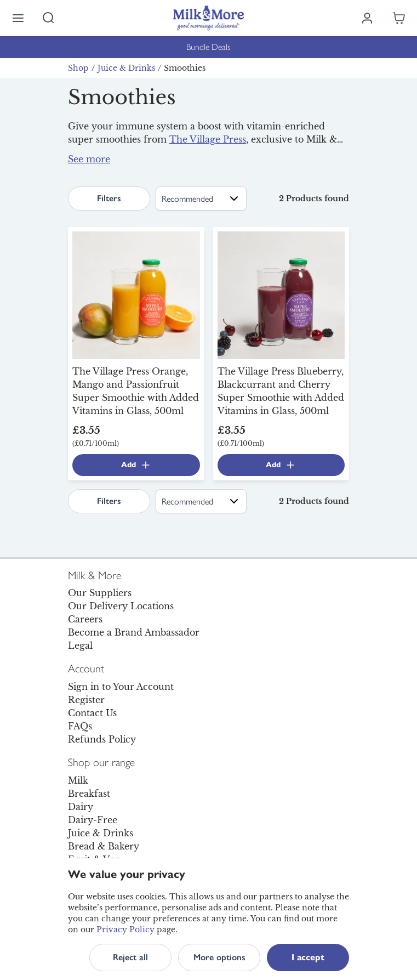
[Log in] (367, 18)
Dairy (81, 807)
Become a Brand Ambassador (134, 632)
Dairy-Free (93, 820)
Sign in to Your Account (121, 687)
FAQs (80, 726)
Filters (109, 198)
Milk (78, 780)
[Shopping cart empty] (399, 18)
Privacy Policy (125, 930)
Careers (85, 619)
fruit (105, 166)
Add (136, 465)
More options (219, 957)
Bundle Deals (208, 47)
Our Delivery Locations (121, 606)
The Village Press (208, 139)
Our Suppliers (100, 593)
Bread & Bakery (104, 846)
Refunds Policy (102, 739)
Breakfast (89, 794)
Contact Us (92, 713)
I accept (308, 957)
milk (293, 163)
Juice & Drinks (126, 68)
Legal (80, 645)
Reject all (130, 957)
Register (86, 700)
